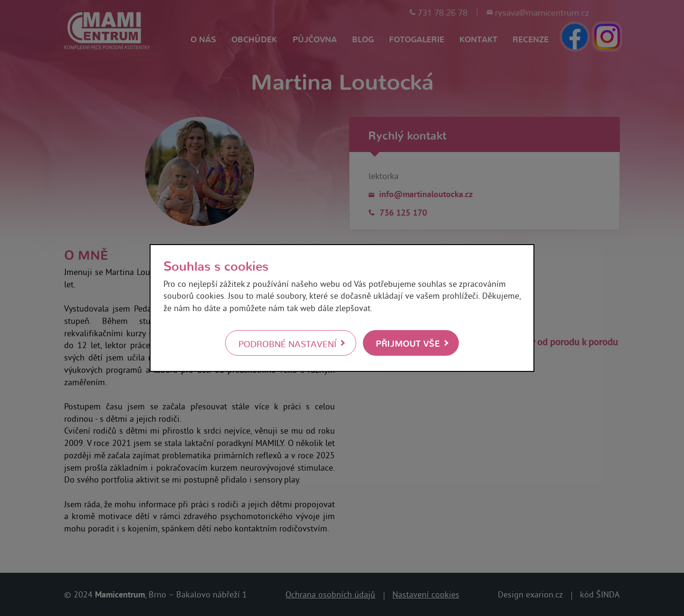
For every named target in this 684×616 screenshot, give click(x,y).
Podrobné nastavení (287, 343)
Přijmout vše (408, 343)
